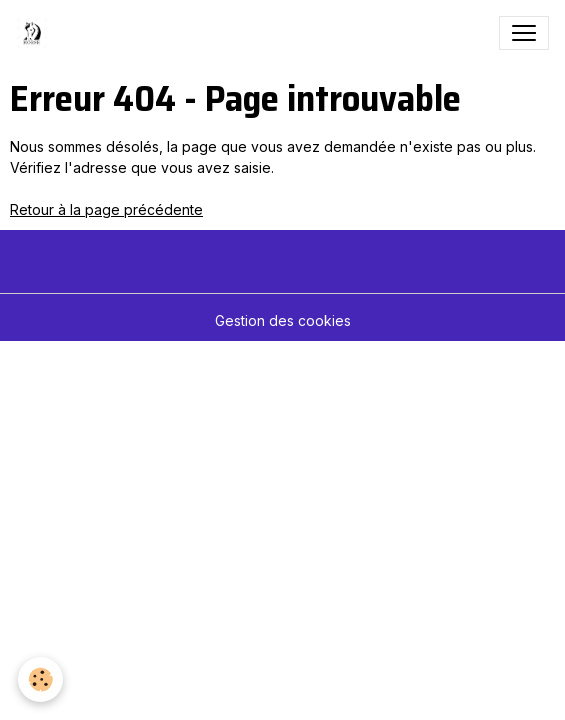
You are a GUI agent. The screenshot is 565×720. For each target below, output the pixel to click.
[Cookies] (40, 679)
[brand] (36, 33)
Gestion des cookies (283, 320)
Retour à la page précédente (106, 209)
